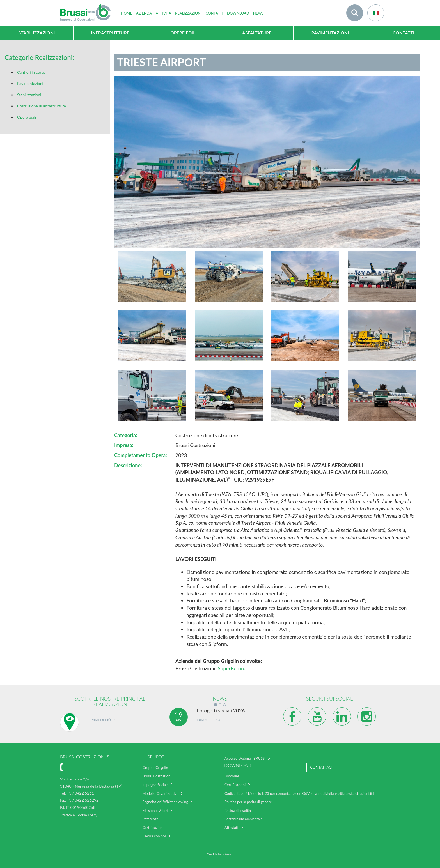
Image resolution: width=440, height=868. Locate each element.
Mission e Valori (155, 811)
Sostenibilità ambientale (244, 819)
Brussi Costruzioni (157, 776)
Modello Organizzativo (161, 793)
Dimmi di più (99, 720)
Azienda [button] (144, 13)
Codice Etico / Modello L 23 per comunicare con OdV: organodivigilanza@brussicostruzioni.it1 (299, 793)
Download (238, 13)
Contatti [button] (214, 13)
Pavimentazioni (30, 83)
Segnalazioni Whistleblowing (165, 802)
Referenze (151, 819)
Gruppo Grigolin (155, 768)
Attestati (231, 828)
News (258, 13)
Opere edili (27, 117)
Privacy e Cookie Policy (79, 815)
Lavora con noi (154, 836)
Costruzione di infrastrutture (42, 106)
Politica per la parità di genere (248, 802)
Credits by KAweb (220, 854)
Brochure (232, 776)
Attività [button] (163, 13)
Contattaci (321, 767)
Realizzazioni (188, 13)
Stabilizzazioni (29, 95)
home (127, 13)
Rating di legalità (238, 811)
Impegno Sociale (156, 785)
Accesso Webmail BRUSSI (245, 758)
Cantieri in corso (31, 72)
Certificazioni (153, 828)
